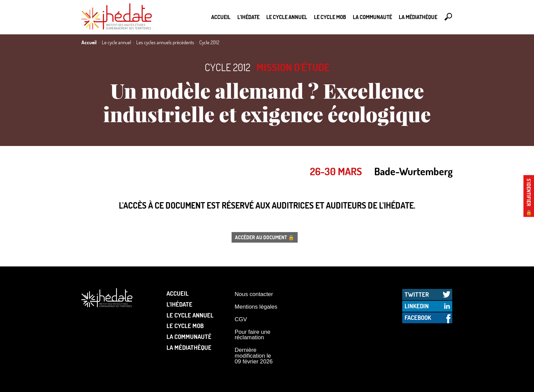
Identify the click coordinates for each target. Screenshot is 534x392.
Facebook (418, 317)
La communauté (372, 17)
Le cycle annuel (287, 17)
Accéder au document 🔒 (265, 237)
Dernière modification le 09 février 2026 (254, 356)
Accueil (221, 17)
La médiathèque (418, 17)
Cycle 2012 (227, 67)
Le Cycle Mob (330, 17)
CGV (241, 319)
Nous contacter (254, 294)
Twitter (417, 294)
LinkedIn (417, 306)
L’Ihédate (248, 17)
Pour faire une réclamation (253, 335)
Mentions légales (256, 307)
